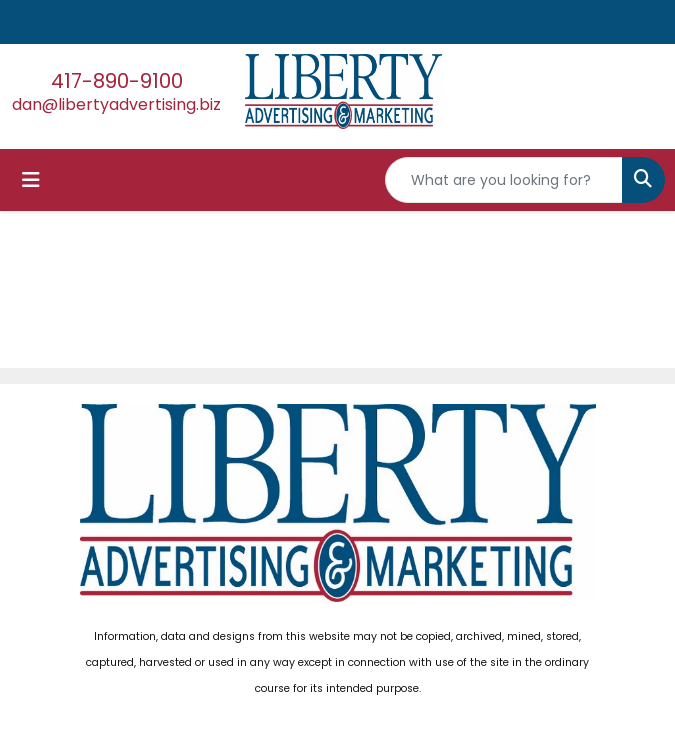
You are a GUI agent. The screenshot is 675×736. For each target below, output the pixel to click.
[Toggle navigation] (31, 180)
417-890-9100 (117, 81)
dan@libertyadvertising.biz (116, 104)
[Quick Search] (504, 180)
